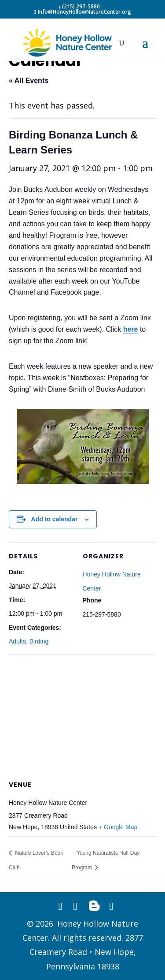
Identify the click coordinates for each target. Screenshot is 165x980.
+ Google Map (118, 827)
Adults (17, 641)
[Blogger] (94, 906)
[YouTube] (111, 906)
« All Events (29, 80)
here (131, 329)
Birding (39, 641)
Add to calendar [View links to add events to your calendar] (55, 519)
